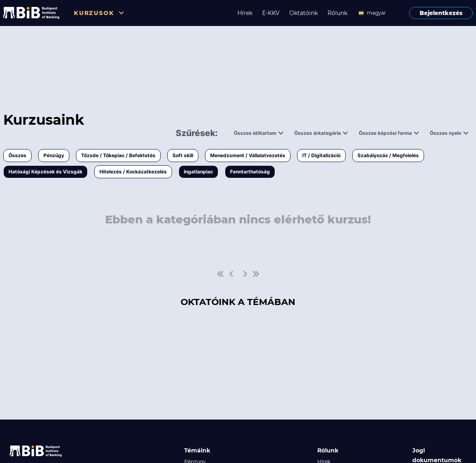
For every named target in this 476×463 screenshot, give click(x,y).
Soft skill (183, 155)
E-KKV (271, 13)
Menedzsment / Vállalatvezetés (248, 155)
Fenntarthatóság (250, 172)
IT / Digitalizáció (321, 155)
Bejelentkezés (441, 13)
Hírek (245, 13)
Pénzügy (54, 155)
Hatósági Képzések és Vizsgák (45, 172)
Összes (17, 155)
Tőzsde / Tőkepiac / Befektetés (118, 155)
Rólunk (337, 13)
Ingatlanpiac (198, 172)
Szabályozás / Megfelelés (388, 155)
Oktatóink (304, 13)
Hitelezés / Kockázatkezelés (133, 172)
